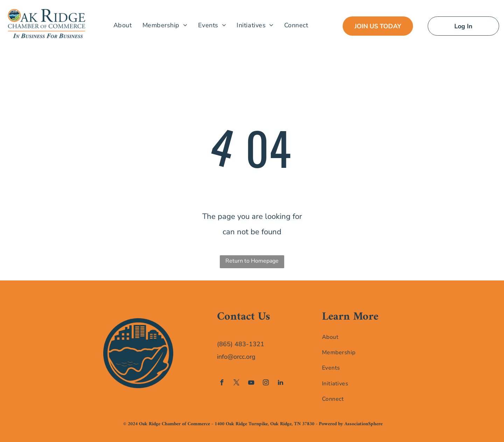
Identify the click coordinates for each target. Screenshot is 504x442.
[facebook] (222, 383)
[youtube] (251, 383)
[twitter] (236, 383)
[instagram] (266, 383)
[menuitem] (123, 25)
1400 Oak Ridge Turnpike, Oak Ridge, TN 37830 (264, 424)
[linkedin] (280, 383)
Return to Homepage (252, 261)
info (222, 357)
